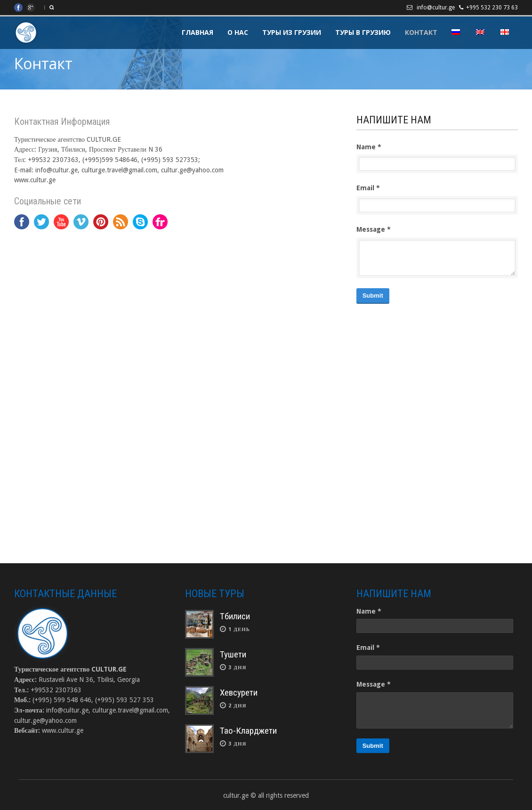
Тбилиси (235, 616)
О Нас (238, 32)
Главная (197, 32)
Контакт (421, 32)
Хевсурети (239, 693)
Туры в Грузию (363, 32)
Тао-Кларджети (248, 731)
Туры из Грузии (292, 32)
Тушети (233, 654)
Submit (373, 296)
